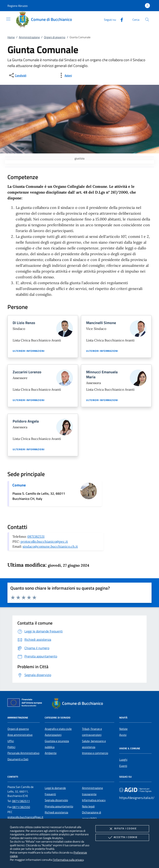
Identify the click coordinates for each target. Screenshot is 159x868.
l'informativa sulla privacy (68, 860)
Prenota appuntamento (59, 806)
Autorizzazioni (53, 735)
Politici (11, 747)
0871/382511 (21, 801)
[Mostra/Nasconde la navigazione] (8, 19)
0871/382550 (21, 807)
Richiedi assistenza (56, 812)
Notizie (123, 729)
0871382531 (36, 536)
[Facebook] (120, 19)
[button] (17, 6)
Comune (19, 485)
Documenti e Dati (18, 759)
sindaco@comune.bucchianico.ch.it (50, 546)
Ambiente (51, 753)
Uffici (11, 741)
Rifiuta (122, 829)
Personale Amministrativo (23, 753)
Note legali (88, 806)
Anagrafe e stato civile (58, 729)
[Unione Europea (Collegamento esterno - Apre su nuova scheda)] (26, 703)
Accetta (122, 837)
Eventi (123, 766)
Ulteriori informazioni (29, 351)
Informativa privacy (94, 800)
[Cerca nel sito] (147, 20)
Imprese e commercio (95, 753)
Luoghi (123, 760)
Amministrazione (29, 37)
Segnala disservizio (56, 800)
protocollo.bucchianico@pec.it (44, 541)
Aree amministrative (20, 735)
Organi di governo (55, 37)
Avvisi (123, 735)
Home (11, 37)
